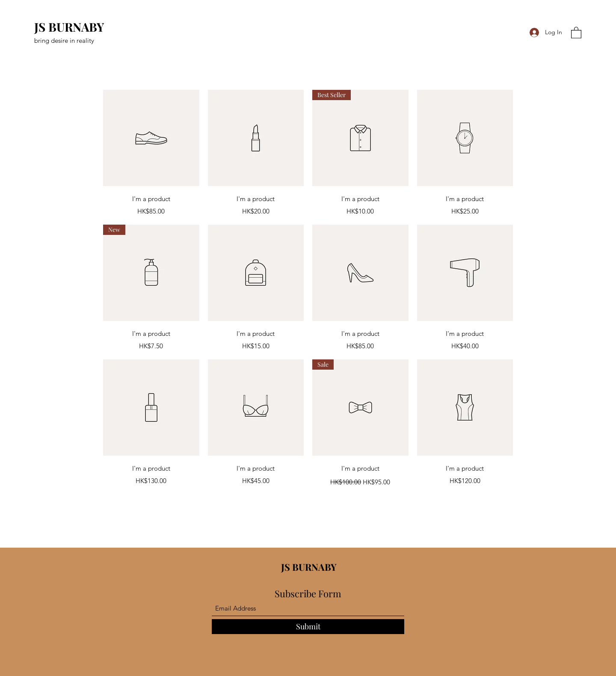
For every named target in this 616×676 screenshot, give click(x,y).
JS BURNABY (69, 27)
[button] (576, 32)
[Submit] (308, 627)
